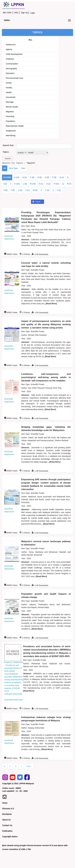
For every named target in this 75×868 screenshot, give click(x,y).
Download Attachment (14, 700)
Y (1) (47, 190)
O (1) (48, 184)
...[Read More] (51, 304)
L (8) (25, 184)
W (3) (35, 190)
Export (37, 202)
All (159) (7, 177)
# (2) (59, 190)
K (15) (17, 184)
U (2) (20, 190)
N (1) (41, 184)
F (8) (54, 177)
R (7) (69, 184)
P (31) (56, 184)
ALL (30, 40)
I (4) (5, 184)
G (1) (62, 177)
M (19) (33, 184)
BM (4, 13)
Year (23, 168)
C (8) (32, 177)
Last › (29, 766)
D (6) (40, 177)
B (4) (25, 177)
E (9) (47, 177)
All (5, 168)
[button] (8, 158)
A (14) (17, 177)
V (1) (28, 190)
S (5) (5, 190)
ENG (9, 13)
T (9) (13, 190)
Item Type (13, 168)
